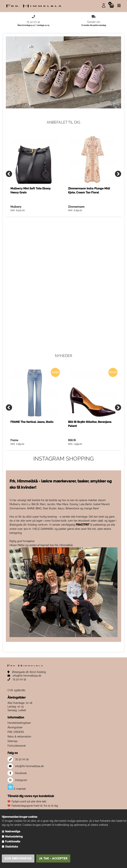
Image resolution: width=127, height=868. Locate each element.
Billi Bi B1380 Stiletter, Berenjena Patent (90, 424)
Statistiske (12, 847)
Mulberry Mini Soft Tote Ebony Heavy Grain (30, 190)
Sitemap (13, 741)
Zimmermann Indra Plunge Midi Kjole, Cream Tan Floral (89, 190)
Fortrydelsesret (17, 746)
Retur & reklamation (19, 737)
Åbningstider (15, 727)
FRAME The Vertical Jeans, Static (32, 422)
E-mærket (17, 787)
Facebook (17, 773)
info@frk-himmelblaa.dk (24, 676)
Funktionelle (13, 841)
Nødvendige (13, 831)
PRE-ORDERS (16, 732)
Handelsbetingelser (19, 723)
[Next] (118, 174)
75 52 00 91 (17, 679)
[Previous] (9, 174)
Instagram (17, 780)
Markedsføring (14, 837)
